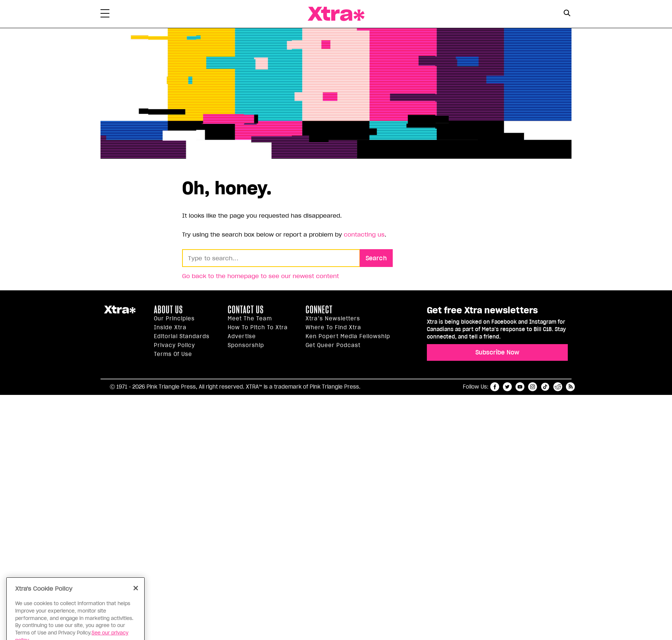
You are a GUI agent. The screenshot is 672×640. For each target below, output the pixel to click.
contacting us (364, 234)
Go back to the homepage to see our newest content (261, 276)
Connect (319, 310)
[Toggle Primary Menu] (105, 15)
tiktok (545, 387)
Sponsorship (246, 345)
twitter (507, 387)
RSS (570, 387)
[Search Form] (567, 14)
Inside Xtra (170, 327)
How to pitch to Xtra (258, 327)
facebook (495, 387)
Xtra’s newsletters (333, 319)
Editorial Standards (182, 336)
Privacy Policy (174, 345)
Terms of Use (173, 354)
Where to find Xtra (333, 327)
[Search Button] (567, 13)
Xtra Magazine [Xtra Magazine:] (120, 313)
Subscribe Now (497, 352)
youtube (520, 387)
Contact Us (246, 310)
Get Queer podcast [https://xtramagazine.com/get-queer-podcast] (333, 345)
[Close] (136, 600)
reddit (558, 387)
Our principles (174, 319)
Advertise (242, 336)
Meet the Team (250, 319)
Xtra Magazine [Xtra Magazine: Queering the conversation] (336, 14)
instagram (533, 387)
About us (168, 310)
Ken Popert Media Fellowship (348, 336)
